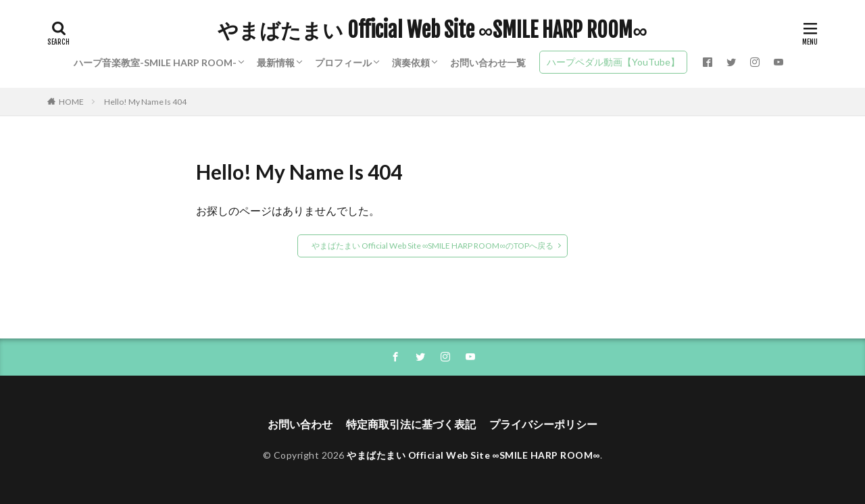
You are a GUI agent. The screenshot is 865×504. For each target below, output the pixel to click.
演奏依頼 (411, 62)
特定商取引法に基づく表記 (411, 424)
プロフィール (343, 62)
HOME (71, 102)
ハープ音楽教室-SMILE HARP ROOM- (155, 62)
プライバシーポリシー (543, 424)
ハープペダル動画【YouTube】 (613, 62)
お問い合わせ (300, 424)
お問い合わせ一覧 (488, 62)
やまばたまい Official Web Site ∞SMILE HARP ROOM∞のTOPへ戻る (432, 246)
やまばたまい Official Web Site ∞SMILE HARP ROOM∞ (432, 30)
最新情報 (276, 62)
